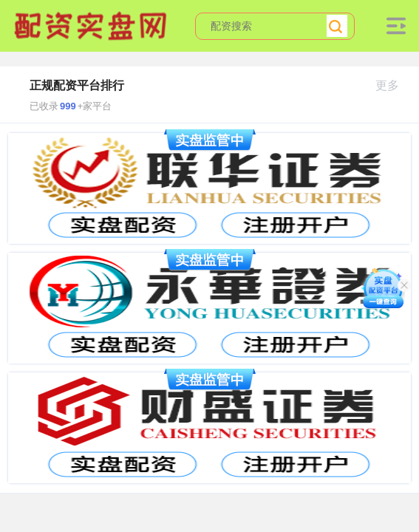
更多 (394, 85)
